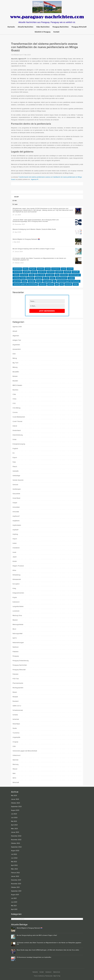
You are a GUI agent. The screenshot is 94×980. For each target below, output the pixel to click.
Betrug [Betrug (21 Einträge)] (26, 269)
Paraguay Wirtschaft (19, 670)
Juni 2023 (14, 818)
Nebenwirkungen (18, 643)
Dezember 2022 (16, 836)
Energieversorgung (19, 444)
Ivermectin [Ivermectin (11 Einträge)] (24, 275)
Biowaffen (16, 372)
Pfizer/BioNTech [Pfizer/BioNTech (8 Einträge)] (61, 278)
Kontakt (42, 972)
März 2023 (14, 829)
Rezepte (15, 697)
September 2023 (16, 807)
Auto (14, 354)
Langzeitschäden (18, 606)
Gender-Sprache (18, 480)
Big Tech (15, 363)
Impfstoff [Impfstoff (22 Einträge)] (67, 272)
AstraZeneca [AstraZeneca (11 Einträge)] (17, 269)
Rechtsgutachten (18, 688)
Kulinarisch (16, 602)
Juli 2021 (14, 898)
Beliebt (16, 197)
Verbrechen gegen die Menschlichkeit (25, 751)
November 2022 (16, 840)
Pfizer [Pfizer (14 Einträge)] (53, 278)
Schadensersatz (18, 710)
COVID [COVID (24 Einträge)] (63, 269)
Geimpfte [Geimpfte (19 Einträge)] (26, 272)
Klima (14, 570)
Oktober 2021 (15, 887)
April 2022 (14, 865)
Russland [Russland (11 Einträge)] (71, 278)
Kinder (15, 561)
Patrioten (15, 674)
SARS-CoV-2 (17, 706)
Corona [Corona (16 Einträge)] (48, 269)
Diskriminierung (18, 435)
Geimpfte (16, 471)
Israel (14, 552)
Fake (14, 462)
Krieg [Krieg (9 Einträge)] (57, 275)
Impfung (15, 534)
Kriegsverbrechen (18, 593)
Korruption (16, 584)
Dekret (15, 426)
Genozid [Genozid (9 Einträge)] (34, 272)
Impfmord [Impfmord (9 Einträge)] (51, 272)
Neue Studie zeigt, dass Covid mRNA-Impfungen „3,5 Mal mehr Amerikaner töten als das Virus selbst (48, 950)
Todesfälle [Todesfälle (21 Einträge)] (32, 281)
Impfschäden (17, 525)
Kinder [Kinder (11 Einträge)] (32, 275)
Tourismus (16, 733)
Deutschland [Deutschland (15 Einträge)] (17, 272)
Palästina (15, 652)
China (14, 399)
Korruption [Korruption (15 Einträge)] (50, 275)
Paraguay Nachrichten (20, 665)
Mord (14, 629)
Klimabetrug (16, 575)
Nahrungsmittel (17, 634)
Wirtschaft (16, 782)
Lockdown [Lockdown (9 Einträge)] (64, 275)
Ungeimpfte (16, 737)
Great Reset (16, 498)
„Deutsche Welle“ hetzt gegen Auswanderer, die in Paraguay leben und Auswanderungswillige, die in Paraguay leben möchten (36, 221)
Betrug (15, 358)
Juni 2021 (14, 902)
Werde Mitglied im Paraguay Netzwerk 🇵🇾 (26, 239)
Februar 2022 (15, 873)
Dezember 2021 (16, 880)
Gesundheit (16, 494)
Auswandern (17, 349)
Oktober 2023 (15, 803)
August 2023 (15, 810)
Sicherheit (16, 719)
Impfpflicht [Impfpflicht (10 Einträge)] (59, 272)
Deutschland (17, 430)
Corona (15, 412)
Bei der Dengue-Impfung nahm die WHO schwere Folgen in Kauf (34, 249)
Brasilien (15, 381)
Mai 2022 (14, 862)
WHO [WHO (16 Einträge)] (62, 284)
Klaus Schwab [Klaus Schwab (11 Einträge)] (40, 275)
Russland (16, 701)
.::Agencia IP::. (35, 179)
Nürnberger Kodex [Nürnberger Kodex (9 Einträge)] (19, 278)
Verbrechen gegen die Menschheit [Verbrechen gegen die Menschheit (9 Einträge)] (69, 281)
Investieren (16, 548)
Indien (15, 543)
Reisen (15, 692)
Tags (15, 204)
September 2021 (16, 891)
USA (14, 746)
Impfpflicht (16, 521)
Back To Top (57, 976)
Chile (14, 394)
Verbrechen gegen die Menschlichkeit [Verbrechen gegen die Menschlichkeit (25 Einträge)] (25, 284)
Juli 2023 (14, 814)
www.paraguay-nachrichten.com (47, 17)
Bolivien (15, 376)
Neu (15, 201)
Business (15, 390)
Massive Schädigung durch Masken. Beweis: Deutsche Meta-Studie (34, 229)
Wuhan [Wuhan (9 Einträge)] (76, 284)
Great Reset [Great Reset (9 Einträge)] (42, 272)
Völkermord (16, 755)
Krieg (14, 588)
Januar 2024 (15, 799)
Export (15, 458)
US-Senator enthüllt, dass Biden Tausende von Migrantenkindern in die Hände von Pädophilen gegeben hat (39, 259)
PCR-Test (16, 679)
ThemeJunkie (49, 976)
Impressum (48, 972)
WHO (14, 778)
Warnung (16, 764)
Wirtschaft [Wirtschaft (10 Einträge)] (68, 284)
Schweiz (15, 715)
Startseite (11, 27)
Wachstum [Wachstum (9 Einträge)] (43, 284)
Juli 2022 (14, 854)
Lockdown (16, 611)
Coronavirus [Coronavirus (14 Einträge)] (56, 269)
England (15, 449)
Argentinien (16, 345)
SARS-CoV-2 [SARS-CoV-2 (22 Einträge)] (17, 281)
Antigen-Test (17, 340)
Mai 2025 (14, 796)
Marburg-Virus (17, 616)
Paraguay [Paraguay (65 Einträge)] (39, 278)
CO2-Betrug (16, 408)
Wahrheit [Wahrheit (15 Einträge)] (51, 284)
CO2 (14, 403)
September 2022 (16, 847)
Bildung (15, 367)
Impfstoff (15, 530)
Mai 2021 (14, 906)
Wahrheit (15, 760)
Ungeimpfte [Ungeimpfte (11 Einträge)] (47, 281)
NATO (15, 638)
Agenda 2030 (17, 327)
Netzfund (16, 647)
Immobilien (16, 507)
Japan (15, 557)
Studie (15, 728)
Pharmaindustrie (18, 683)
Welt (14, 773)
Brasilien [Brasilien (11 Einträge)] (40, 269)
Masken (15, 620)
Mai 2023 (14, 821)
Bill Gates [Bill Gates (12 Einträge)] (33, 269)
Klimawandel (17, 579)
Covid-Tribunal (17, 421)
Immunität (16, 512)
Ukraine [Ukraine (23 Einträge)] (39, 281)
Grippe (15, 503)
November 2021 (16, 884)
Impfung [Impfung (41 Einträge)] (16, 275)
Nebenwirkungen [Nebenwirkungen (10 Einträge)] (75, 275)
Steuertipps (16, 724)
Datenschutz (57, 972)
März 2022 (14, 869)
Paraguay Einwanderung (21, 661)
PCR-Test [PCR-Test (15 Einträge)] (46, 278)
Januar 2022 (15, 876)
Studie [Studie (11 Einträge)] (24, 281)
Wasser (15, 769)
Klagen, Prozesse (18, 566)
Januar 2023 (15, 832)
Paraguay (16, 656)
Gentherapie (17, 489)
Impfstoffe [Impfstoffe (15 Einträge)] (76, 272)
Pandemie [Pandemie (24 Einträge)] (30, 278)
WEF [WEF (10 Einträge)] (57, 284)
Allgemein (16, 336)
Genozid (15, 485)
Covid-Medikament (19, 417)
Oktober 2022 (15, 843)
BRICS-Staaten (17, 385)
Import (15, 539)
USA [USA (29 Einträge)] (54, 281)
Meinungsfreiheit (18, 625)
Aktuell (15, 331)
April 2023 (14, 825)
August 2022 (15, 851)
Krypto (15, 597)
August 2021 (15, 895)
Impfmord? (16, 516)
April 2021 (14, 909)
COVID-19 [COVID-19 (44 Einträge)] (70, 269)
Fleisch (15, 467)
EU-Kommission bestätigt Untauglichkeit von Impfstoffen (34, 957)
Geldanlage (16, 476)
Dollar (15, 440)
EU (14, 453)
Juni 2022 (14, 858)
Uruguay (15, 742)
